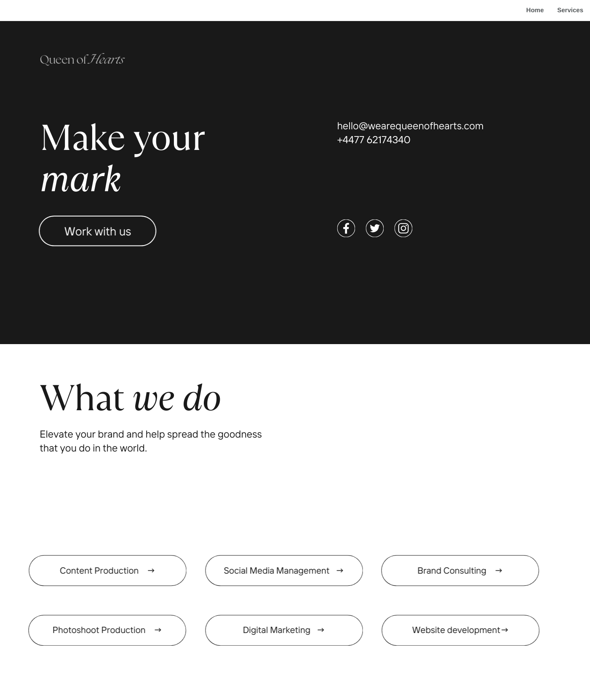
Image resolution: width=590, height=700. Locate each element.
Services (570, 10)
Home (535, 10)
